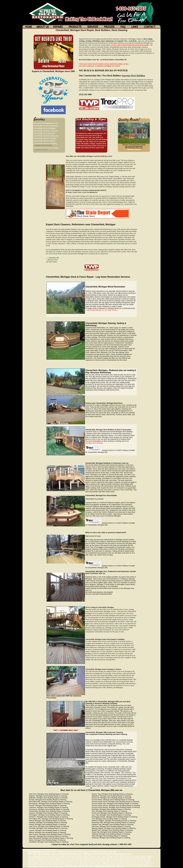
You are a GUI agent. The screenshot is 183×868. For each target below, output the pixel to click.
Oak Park (40, 860)
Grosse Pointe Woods (135, 857)
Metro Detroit (99, 864)
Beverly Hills (56, 856)
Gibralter (85, 857)
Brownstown (92, 856)
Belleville (44, 856)
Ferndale (68, 857)
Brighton (86, 856)
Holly (29, 859)
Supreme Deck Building (133, 76)
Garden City (79, 857)
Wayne (113, 864)
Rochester (83, 860)
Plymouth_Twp (70, 860)
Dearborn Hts (150, 856)
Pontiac (63, 860)
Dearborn (143, 856)
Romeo (99, 863)
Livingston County (79, 866)
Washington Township (42, 857)
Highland (149, 857)
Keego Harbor (51, 859)
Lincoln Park (74, 859)
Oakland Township (100, 866)
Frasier (148, 859)
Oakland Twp (47, 860)
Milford (103, 859)
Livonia (80, 859)
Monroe (108, 859)
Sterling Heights (68, 864)
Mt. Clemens (76, 863)
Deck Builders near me (39, 852)
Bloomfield (71, 856)
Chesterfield (109, 856)
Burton (142, 863)
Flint (138, 860)
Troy (97, 862)
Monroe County (89, 866)
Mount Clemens (120, 860)
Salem (142, 860)
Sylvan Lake (114, 863)
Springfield (147, 862)
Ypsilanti (55, 863)
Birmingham (63, 856)
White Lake (140, 862)
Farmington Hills (60, 857)
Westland (129, 862)
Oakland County (110, 866)
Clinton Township (129, 856)
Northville (31, 860)
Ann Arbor (31, 856)
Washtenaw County (121, 866)
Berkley (50, 856)
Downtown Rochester (33, 863)
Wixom (134, 862)
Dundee (128, 863)
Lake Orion (58, 859)
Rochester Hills (90, 860)
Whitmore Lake (107, 864)
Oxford (53, 860)
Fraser (86, 863)
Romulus (127, 860)
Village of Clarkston (90, 862)
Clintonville (41, 864)
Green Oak (91, 857)
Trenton (82, 862)
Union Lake (147, 864)
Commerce (137, 856)
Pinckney (69, 863)
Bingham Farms (106, 863)
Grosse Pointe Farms (107, 857)
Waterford (109, 862)
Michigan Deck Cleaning (134, 149)
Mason (113, 860)
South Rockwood (51, 862)
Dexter (34, 857)
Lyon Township (66, 859)
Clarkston (116, 856)
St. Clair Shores (61, 862)
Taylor (78, 862)
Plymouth (58, 860)
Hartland (144, 857)
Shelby (150, 860)
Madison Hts (97, 859)
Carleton (103, 856)
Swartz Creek (119, 864)
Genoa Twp (98, 857)
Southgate (30, 862)
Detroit (30, 857)
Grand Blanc (43, 866)
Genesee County (69, 866)
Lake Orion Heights (100, 860)
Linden (47, 864)
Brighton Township (54, 864)
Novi (36, 860)
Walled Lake (103, 862)
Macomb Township (88, 859)
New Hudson (138, 859)
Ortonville (137, 863)
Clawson (75, 864)
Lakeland (108, 860)
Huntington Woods (41, 859)
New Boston (131, 859)
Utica (132, 863)
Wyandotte (49, 863)
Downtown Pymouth (128, 864)
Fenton (82, 863)
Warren (115, 862)
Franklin (73, 857)
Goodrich (147, 863)
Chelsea (80, 864)
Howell (34, 859)
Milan (61, 864)
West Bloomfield (122, 862)
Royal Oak (133, 860)
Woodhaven (43, 863)
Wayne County (131, 866)
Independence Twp (70, 862)
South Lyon (43, 862)
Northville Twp (92, 863)
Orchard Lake (121, 863)
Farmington (52, 857)
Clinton (121, 856)
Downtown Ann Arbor (89, 864)
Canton (98, 856)
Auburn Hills (38, 856)
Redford (77, 860)
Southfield (37, 862)
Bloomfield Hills (79, 856)
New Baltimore (115, 859)
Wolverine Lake (139, 864)
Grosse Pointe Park (124, 857)
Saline (146, 860)
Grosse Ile (116, 857)
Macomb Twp (123, 859)
